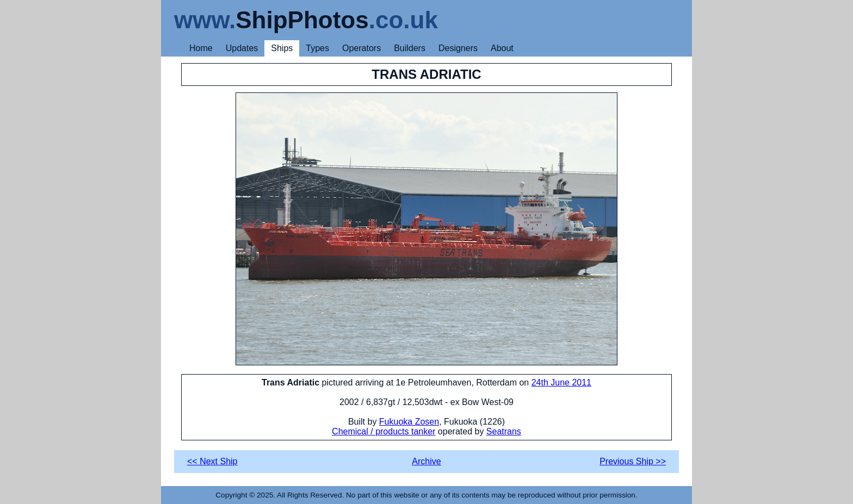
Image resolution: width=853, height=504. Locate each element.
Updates (242, 48)
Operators (361, 48)
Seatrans (504, 431)
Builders (410, 48)
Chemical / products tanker (384, 431)
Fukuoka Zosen (409, 422)
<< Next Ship (212, 461)
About (502, 48)
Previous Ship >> (633, 461)
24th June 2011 (561, 382)
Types (317, 48)
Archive (426, 461)
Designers (458, 48)
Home (201, 48)
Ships (282, 48)
